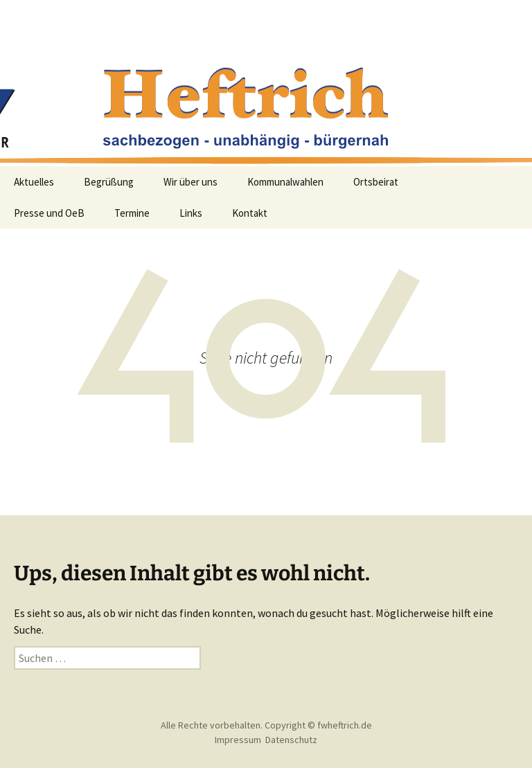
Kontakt (250, 213)
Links (191, 213)
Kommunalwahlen (285, 182)
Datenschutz (291, 740)
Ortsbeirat (376, 182)
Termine (132, 213)
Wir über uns (190, 182)
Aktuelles (34, 182)
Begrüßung (109, 182)
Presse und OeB (49, 213)
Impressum (238, 740)
